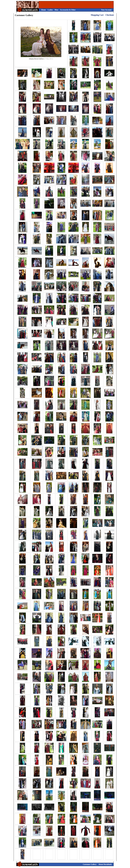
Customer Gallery (90, 864)
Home (44, 10)
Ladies (50, 10)
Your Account (106, 10)
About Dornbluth (105, 864)
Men (56, 10)
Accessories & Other (68, 10)
